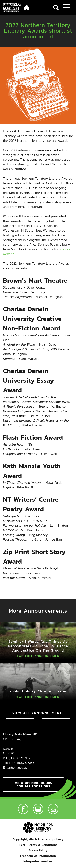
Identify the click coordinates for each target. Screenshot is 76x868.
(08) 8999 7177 (19, 758)
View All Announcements (38, 713)
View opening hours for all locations (34, 784)
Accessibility (38, 850)
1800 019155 (26, 763)
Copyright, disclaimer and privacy (38, 839)
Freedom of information (38, 856)
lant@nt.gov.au (17, 767)
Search (56, 8)
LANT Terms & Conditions (38, 845)
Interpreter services (38, 861)
